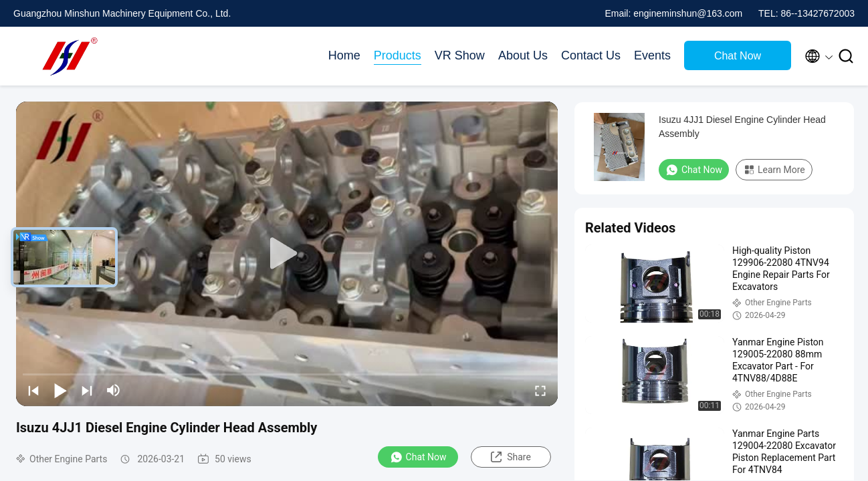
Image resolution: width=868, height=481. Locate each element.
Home (344, 55)
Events (652, 55)
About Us (523, 55)
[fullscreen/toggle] (540, 390)
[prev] (33, 390)
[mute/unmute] (114, 390)
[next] (87, 390)
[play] (287, 254)
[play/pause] (60, 390)
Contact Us (591, 55)
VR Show (460, 55)
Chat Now (738, 56)
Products (398, 55)
